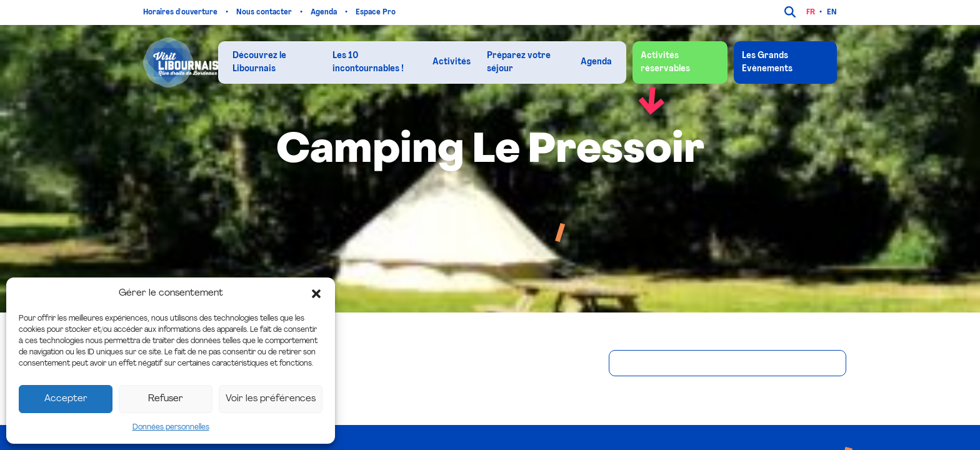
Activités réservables (665, 62)
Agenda (325, 12)
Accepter (66, 399)
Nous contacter (265, 12)
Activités (452, 62)
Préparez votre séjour (519, 62)
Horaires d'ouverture (181, 12)
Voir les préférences (271, 399)
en (832, 12)
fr (811, 12)
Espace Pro (377, 12)
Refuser (166, 399)
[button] (316, 294)
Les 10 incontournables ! (368, 62)
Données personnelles (171, 427)
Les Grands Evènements (767, 62)
